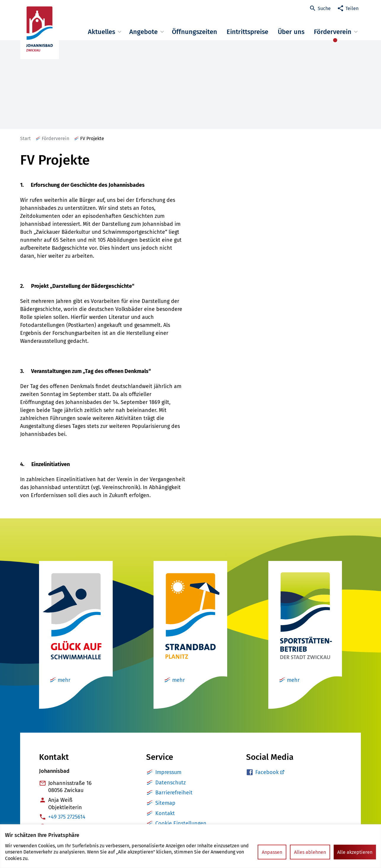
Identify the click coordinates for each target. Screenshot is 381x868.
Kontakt (165, 813)
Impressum (168, 772)
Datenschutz (171, 783)
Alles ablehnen (310, 852)
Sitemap (165, 803)
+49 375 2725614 (67, 817)
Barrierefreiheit (174, 793)
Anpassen (272, 852)
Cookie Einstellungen (181, 823)
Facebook (267, 772)
